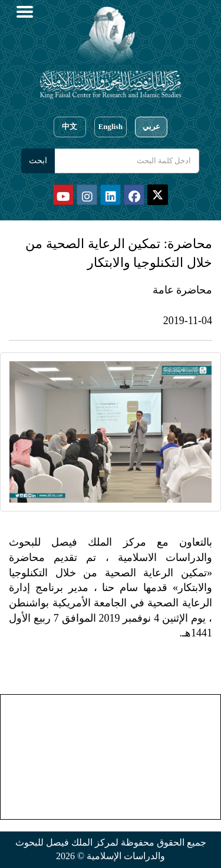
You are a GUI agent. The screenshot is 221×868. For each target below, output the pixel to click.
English (111, 127)
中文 (70, 127)
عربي (151, 127)
